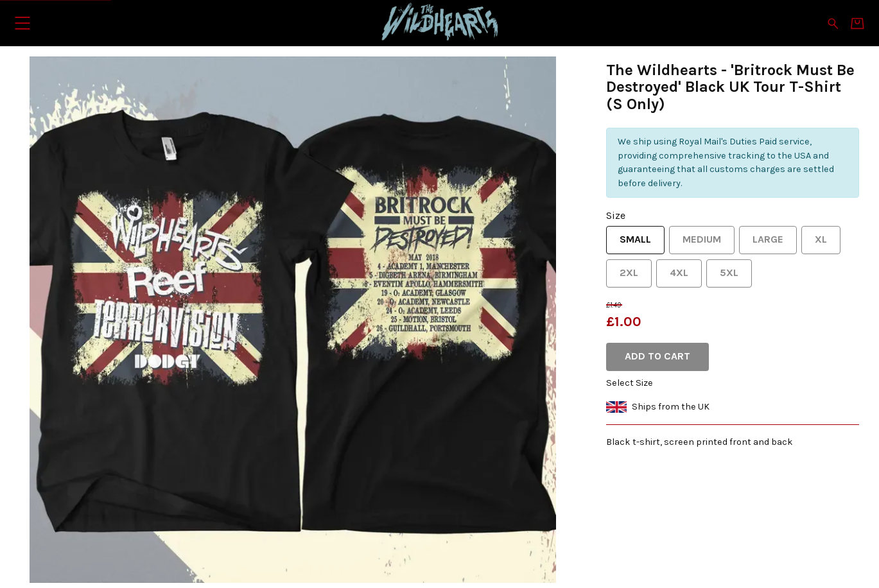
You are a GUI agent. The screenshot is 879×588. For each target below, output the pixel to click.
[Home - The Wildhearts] (440, 23)
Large (761, 244)
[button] (22, 23)
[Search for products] (833, 22)
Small (629, 244)
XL (814, 244)
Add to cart (657, 356)
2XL (622, 277)
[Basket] (857, 23)
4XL (672, 277)
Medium (695, 244)
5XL (722, 277)
